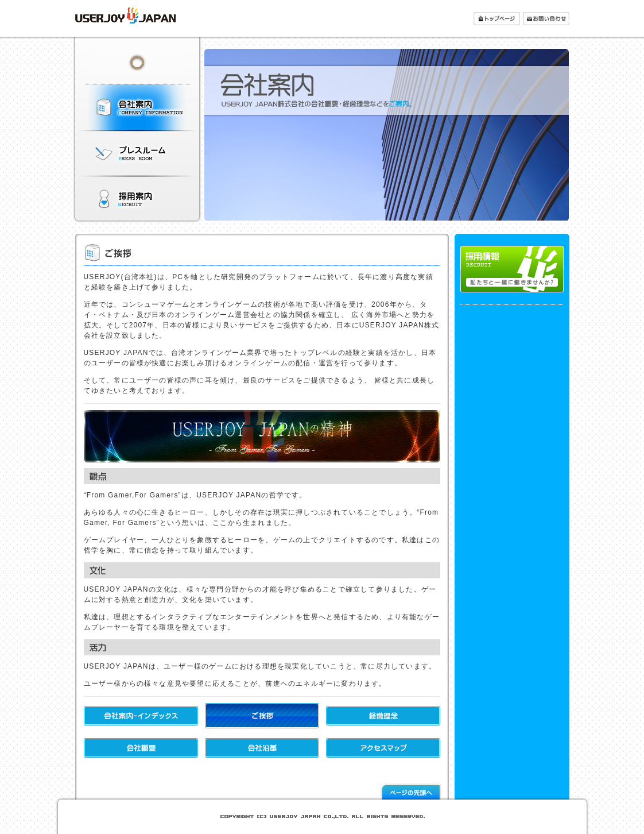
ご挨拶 (262, 716)
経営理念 (383, 716)
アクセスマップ (383, 748)
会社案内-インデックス (141, 716)
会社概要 (141, 748)
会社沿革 (262, 748)
